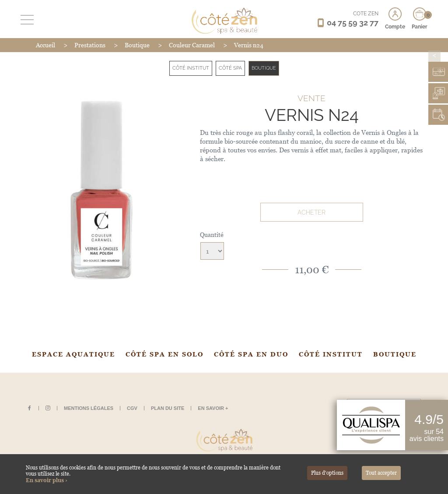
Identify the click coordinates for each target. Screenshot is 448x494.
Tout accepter (381, 473)
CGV (132, 408)
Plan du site (168, 408)
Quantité (212, 235)
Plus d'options (327, 473)
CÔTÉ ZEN (366, 14)
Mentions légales (89, 408)
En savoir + (213, 408)
